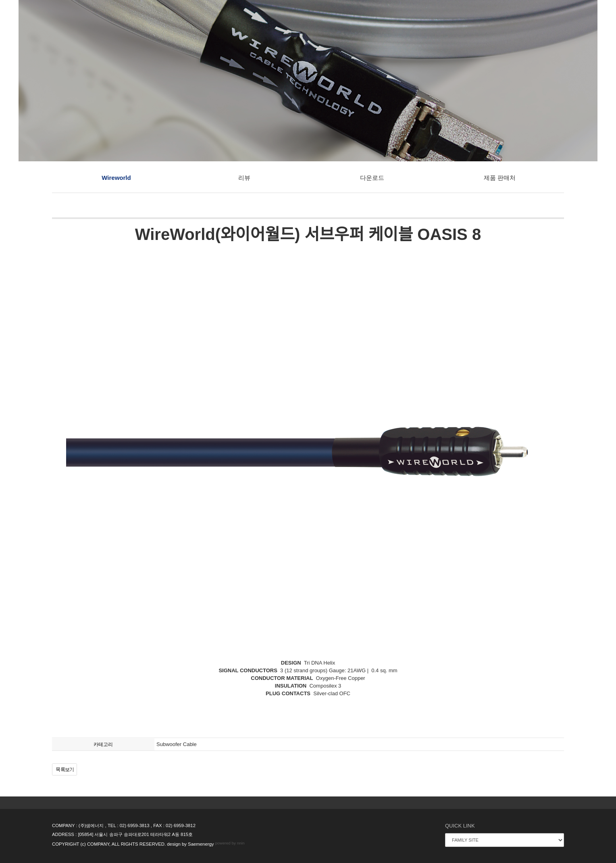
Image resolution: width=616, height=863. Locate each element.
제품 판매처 (500, 178)
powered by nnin (230, 843)
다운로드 (372, 178)
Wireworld (116, 178)
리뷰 (244, 178)
